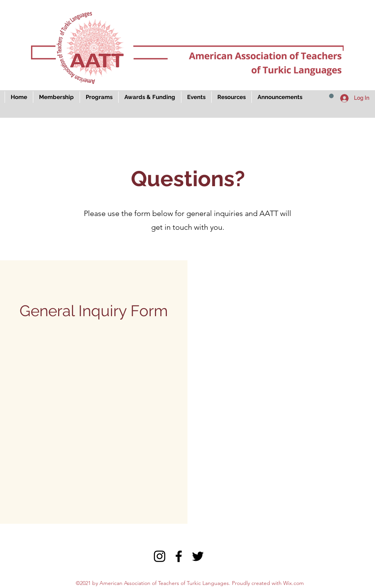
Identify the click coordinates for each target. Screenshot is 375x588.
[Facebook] (179, 556)
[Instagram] (160, 556)
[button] (331, 96)
